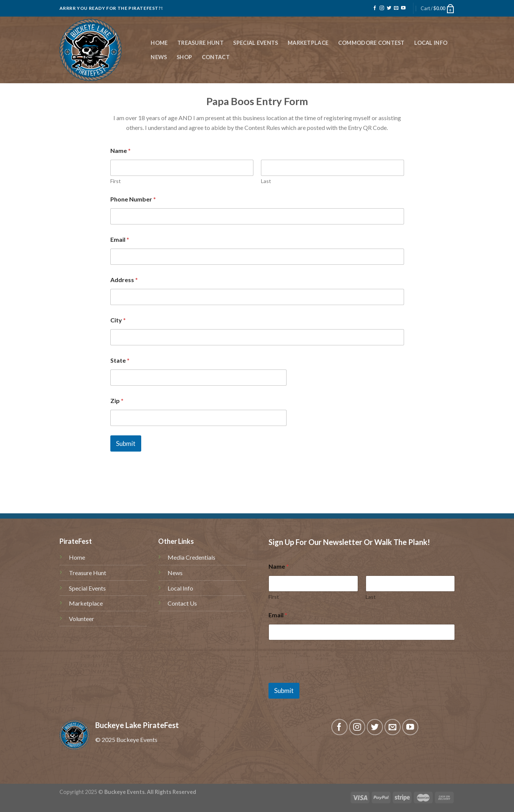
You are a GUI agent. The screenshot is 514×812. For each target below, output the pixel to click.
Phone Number (133, 199)
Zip (117, 401)
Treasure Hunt (201, 43)
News (159, 57)
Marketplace (308, 43)
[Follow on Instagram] (382, 8)
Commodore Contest (371, 43)
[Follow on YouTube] (403, 8)
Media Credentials (191, 557)
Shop (184, 57)
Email (120, 239)
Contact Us (182, 603)
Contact (216, 57)
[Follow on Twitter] (389, 8)
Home (159, 43)
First (116, 181)
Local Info (431, 43)
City (118, 320)
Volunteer (82, 619)
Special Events (255, 43)
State (120, 360)
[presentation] (326, 678)
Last (266, 181)
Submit (126, 443)
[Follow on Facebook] (375, 8)
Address (124, 280)
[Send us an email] (396, 8)
